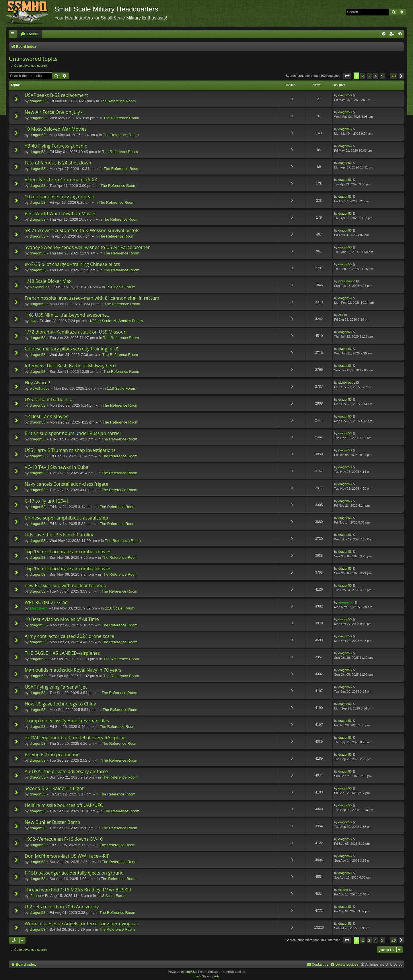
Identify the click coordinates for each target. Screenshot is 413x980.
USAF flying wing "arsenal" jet (56, 687)
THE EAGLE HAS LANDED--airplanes (62, 653)
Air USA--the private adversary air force (66, 771)
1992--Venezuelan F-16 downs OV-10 (64, 839)
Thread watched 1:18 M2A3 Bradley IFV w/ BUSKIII (78, 890)
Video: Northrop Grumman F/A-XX (61, 180)
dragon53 (37, 101)
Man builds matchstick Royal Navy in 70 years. (74, 670)
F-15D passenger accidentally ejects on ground (74, 873)
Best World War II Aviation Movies (61, 213)
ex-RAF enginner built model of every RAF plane (75, 738)
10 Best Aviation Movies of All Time (62, 619)
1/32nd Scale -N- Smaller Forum (116, 321)
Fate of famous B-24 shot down (58, 163)
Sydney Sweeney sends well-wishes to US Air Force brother (87, 247)
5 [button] (382, 76)
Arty (217, 976)
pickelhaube (39, 287)
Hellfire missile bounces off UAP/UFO (64, 805)
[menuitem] (30, 34)
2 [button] (363, 76)
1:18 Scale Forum (121, 287)
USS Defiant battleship (48, 399)
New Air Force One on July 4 (54, 112)
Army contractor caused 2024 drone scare (69, 636)
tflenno (35, 896)
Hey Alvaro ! (37, 383)
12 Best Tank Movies (46, 416)
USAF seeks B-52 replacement (56, 95)
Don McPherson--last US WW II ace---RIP (67, 856)
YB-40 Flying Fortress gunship (56, 146)
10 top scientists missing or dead (60, 197)
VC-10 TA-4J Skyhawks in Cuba (57, 467)
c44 (33, 321)
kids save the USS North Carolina (60, 535)
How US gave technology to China (61, 704)
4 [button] (376, 76)
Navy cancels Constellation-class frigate (66, 484)
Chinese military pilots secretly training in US (72, 349)
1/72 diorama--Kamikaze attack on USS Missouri (76, 332)
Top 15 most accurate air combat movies (68, 552)
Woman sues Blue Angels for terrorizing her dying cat (81, 924)
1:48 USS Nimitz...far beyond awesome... (68, 315)
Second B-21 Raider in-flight (54, 788)
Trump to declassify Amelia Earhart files (67, 721)
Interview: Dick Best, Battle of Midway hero (70, 366)
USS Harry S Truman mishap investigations (70, 450)
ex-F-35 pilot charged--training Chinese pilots (72, 264)
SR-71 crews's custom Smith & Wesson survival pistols (82, 230)
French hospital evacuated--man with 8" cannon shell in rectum (92, 298)
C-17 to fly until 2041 (47, 501)
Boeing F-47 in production (52, 754)
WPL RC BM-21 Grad (46, 602)
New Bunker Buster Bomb (52, 822)
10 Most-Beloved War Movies (56, 129)
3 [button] (369, 76)
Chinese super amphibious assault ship (66, 518)
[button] (347, 76)
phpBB (190, 972)
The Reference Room (118, 101)
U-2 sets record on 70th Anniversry (62, 907)
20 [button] (394, 76)
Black (197, 976)
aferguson (39, 608)
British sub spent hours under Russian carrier (73, 433)
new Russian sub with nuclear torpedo (66, 585)
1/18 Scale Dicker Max (48, 281)
